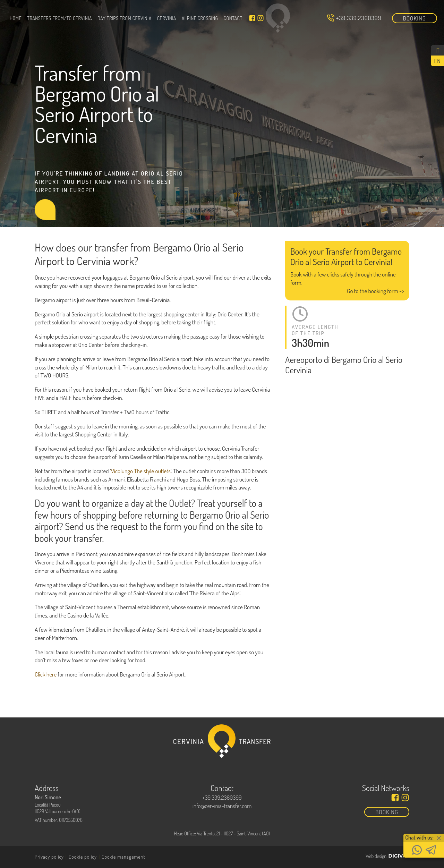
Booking (415, 18)
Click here (46, 674)
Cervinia (167, 18)
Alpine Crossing (200, 18)
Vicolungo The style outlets (141, 471)
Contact (233, 18)
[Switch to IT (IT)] (437, 50)
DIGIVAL (399, 856)
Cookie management (123, 857)
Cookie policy (83, 857)
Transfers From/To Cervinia (59, 18)
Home (16, 18)
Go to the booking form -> (375, 291)
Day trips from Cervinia (125, 18)
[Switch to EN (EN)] (437, 61)
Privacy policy (49, 857)
